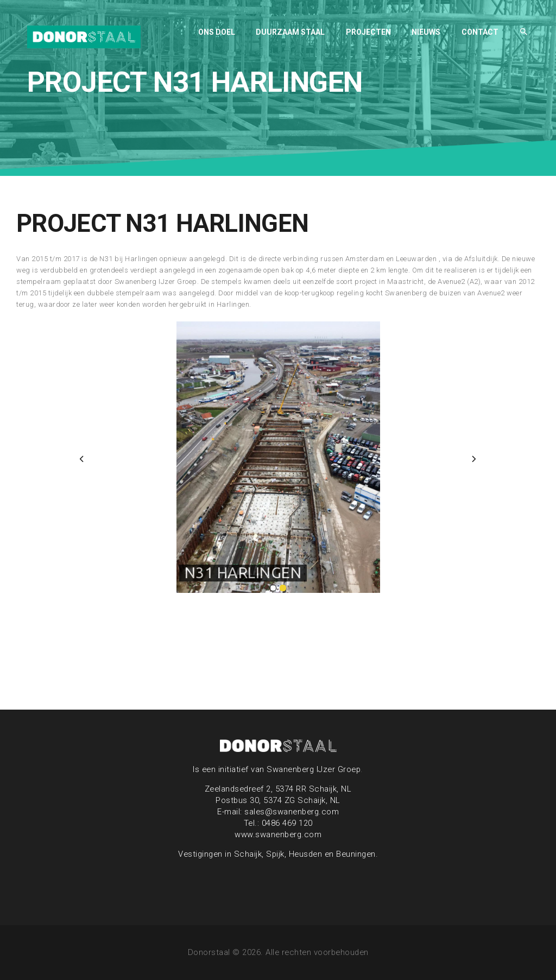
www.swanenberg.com (278, 834)
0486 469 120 (287, 823)
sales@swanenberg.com (292, 812)
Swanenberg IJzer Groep (314, 769)
